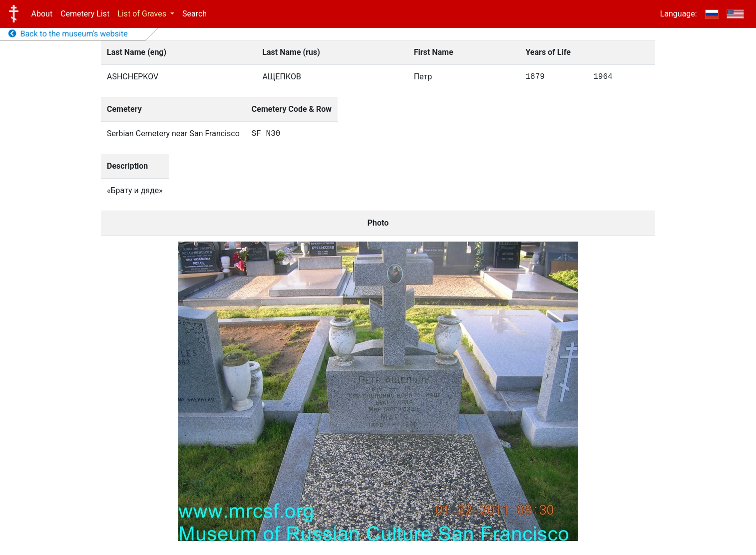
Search (194, 14)
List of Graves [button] (143, 14)
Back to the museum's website (68, 34)
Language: (679, 14)
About (42, 14)
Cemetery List (85, 14)
